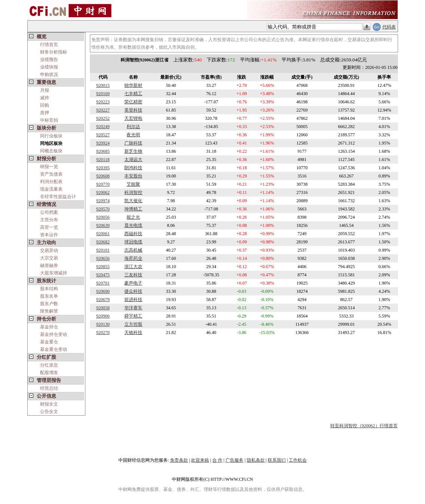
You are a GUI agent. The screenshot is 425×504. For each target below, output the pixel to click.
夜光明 (133, 135)
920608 (103, 176)
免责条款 (179, 460)
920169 (103, 94)
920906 (103, 316)
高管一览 (49, 227)
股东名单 (49, 296)
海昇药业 (133, 258)
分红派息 (49, 365)
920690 (103, 291)
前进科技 (133, 300)
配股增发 (49, 373)
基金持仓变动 (54, 334)
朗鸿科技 (133, 168)
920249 (103, 127)
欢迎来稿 (200, 460)
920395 (103, 168)
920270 (103, 333)
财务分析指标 (54, 52)
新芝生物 (133, 151)
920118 (103, 160)
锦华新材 (133, 85)
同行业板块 (51, 136)
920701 (103, 283)
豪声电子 (133, 283)
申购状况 (49, 75)
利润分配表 (51, 182)
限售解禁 (49, 311)
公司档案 (49, 212)
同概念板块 (51, 151)
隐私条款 (256, 460)
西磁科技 (133, 234)
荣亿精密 (133, 102)
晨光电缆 (133, 225)
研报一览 (49, 167)
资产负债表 (51, 174)
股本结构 (49, 289)
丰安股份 (133, 176)
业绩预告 (49, 60)
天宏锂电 (133, 118)
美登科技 (133, 110)
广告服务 (234, 460)
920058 (103, 308)
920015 (103, 85)
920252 (103, 118)
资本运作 (49, 235)
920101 (103, 250)
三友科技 (133, 275)
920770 (103, 184)
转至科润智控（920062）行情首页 (364, 426)
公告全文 (49, 412)
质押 (45, 113)
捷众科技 (133, 291)
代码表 (389, 27)
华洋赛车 (133, 308)
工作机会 (298, 460)
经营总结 (49, 388)
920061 (103, 234)
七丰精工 (133, 94)
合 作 (217, 460)
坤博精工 (133, 209)
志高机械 (133, 250)
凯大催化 (133, 201)
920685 (103, 151)
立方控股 (133, 324)
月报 (45, 90)
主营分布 (49, 220)
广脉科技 (133, 143)
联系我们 (277, 460)
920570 (103, 209)
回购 (45, 105)
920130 (103, 324)
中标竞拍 (49, 120)
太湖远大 (133, 160)
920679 (103, 300)
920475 (103, 275)
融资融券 (49, 265)
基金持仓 (49, 327)
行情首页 (49, 45)
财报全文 (49, 404)
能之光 (133, 217)
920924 (103, 143)
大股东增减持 (54, 273)
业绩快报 (49, 67)
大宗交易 (49, 258)
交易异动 (49, 251)
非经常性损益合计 (58, 197)
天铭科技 (133, 333)
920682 (103, 242)
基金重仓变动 (54, 349)
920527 (103, 135)
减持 (45, 98)
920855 (103, 267)
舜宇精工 (133, 316)
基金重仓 (49, 342)
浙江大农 (133, 267)
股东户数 (49, 304)
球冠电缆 (133, 242)
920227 (103, 110)
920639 (103, 225)
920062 (103, 192)
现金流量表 (51, 189)
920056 (103, 217)
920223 (103, 102)
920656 (103, 258)
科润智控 (133, 192)
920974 (103, 201)
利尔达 (133, 127)
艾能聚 (133, 184)
